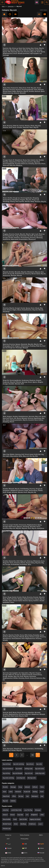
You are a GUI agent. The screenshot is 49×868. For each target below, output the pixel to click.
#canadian (36, 635)
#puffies (22, 201)
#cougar (5, 160)
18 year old (27, 792)
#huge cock (35, 200)
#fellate (40, 490)
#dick (21, 50)
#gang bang (37, 418)
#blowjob (41, 90)
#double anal (7, 750)
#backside (24, 344)
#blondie (17, 384)
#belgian (20, 599)
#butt (4, 126)
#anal (20, 48)
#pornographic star (36, 53)
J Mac (42, 815)
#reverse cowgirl (23, 490)
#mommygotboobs (28, 90)
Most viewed (15, 14)
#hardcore (6, 50)
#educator (26, 127)
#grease (18, 344)
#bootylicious (7, 639)
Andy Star (6, 810)
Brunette (5, 787)
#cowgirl (17, 308)
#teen (31, 127)
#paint (43, 91)
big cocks (39, 764)
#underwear (39, 50)
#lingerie (32, 50)
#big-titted (37, 162)
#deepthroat (18, 160)
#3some (23, 563)
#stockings (6, 201)
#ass (32, 48)
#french (12, 422)
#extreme (38, 201)
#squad (37, 599)
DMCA (41, 835)
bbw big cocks (32, 778)
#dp (10, 48)
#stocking (21, 678)
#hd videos (6, 456)
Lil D (27, 815)
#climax (41, 420)
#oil (6, 348)
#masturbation (23, 239)
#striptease (6, 490)
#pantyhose (41, 528)
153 (32, 755)
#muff (15, 53)
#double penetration (24, 53)
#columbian (24, 565)
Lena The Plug (28, 810)
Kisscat (12, 815)
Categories (11, 6)
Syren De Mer (23, 819)
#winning (18, 454)
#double (5, 601)
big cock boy (6, 773)
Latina (11, 792)
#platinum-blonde (27, 675)
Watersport (35, 796)
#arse (36, 420)
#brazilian (31, 713)
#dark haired (15, 716)
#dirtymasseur (25, 346)
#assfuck (6, 48)
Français (8, 848)
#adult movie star (8, 93)
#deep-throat (13, 162)
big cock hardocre (8, 769)
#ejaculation (25, 673)
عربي (8, 844)
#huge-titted (7, 716)
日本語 (8, 853)
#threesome (32, 239)
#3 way (10, 274)
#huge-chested (12, 597)
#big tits (41, 48)
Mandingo (23, 824)
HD (45, 14)
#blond (19, 310)
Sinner (16, 824)
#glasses (19, 527)
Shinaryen (38, 810)
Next (38, 755)
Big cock (5, 801)
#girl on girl (35, 234)
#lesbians (17, 238)
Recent (10, 14)
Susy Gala (20, 815)
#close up (15, 48)
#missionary (23, 525)
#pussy (43, 52)
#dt (15, 418)
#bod (9, 88)
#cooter (23, 308)
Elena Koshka (7, 819)
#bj (13, 274)
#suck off (11, 160)
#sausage (6, 55)
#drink (20, 456)
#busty (25, 160)
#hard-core (24, 164)
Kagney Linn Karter (35, 819)
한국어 (24, 853)
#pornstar (14, 52)
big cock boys (7, 764)
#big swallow (14, 456)
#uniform (36, 601)
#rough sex (16, 198)
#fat (9, 52)
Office (14, 796)
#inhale (14, 750)
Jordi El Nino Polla (16, 810)
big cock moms (40, 769)
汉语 (24, 844)
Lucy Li (40, 824)
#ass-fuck (6, 418)
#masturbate (23, 236)
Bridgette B (34, 815)
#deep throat (23, 88)
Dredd (15, 819)
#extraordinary (7, 200)
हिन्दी (24, 848)
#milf (38, 52)
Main (3, 6)
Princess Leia (7, 829)
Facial (42, 792)
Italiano (41, 848)
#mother (31, 91)
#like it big (6, 454)
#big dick (12, 50)
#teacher (6, 127)
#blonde (27, 201)
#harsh (27, 678)
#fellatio (12, 454)
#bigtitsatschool (8, 53)
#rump (36, 48)
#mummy (27, 52)
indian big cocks (40, 773)
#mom (39, 88)
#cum (43, 561)
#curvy (22, 635)
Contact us (8, 835)
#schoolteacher (16, 639)
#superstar (6, 382)
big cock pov (30, 764)
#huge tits (6, 380)
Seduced (27, 787)
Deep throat (6, 796)
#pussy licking (38, 236)
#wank (17, 234)
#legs (5, 599)
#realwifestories (20, 274)
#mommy (12, 90)
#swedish (11, 384)
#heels (32, 126)
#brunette (23, 93)
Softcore (35, 787)
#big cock (33, 52)
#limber (16, 678)
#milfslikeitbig (24, 489)
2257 (8, 839)
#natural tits (15, 88)
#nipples (23, 200)
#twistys (27, 126)
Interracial (18, 792)
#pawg (39, 525)
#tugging (6, 234)
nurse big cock (21, 778)
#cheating (31, 164)
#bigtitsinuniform (29, 599)
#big (17, 50)
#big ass (38, 272)
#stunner (17, 93)
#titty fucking (28, 635)
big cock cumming (19, 764)
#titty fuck (12, 165)
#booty (19, 418)
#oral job (6, 713)
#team (12, 602)
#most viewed (29, 454)
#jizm (29, 565)
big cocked (19, 769)
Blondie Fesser (7, 824)
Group (20, 787)
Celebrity (13, 801)
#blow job (6, 165)
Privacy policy (24, 839)
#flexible (10, 676)
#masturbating (25, 238)
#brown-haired (7, 91)
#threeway (39, 238)
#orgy (17, 236)
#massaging (7, 346)
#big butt (6, 272)
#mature (9, 310)
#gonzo (5, 52)
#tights (14, 310)
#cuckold (18, 164)
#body (5, 88)
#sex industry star (33, 160)
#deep (32, 201)
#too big (32, 456)
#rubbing (33, 346)
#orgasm (17, 346)
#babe (14, 91)
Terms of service (24, 835)
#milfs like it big (39, 454)
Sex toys (21, 796)
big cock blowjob (18, 773)
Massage (13, 787)
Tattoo (42, 787)
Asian (4, 792)
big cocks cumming (8, 778)
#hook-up (42, 234)
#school (22, 126)
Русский (41, 853)
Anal (42, 796)
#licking (12, 201)
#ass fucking (26, 48)
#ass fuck (20, 52)
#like (36, 456)
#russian (36, 597)
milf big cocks (29, 769)
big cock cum (29, 773)
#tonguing (36, 198)
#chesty (5, 640)
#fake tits (26, 50)
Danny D (5, 815)
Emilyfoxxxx (32, 824)
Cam (27, 796)
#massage (19, 348)
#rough (9, 492)
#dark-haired (15, 239)
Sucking (35, 792)
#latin (26, 716)
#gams (11, 601)
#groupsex (10, 749)
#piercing (6, 344)
